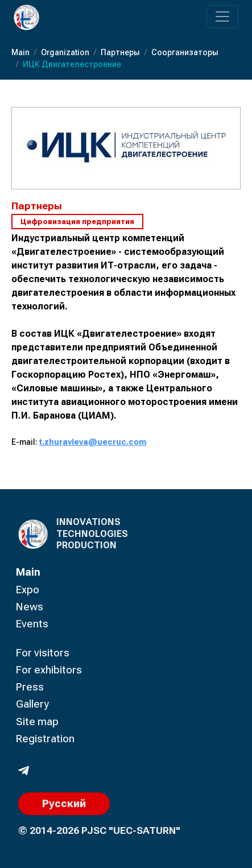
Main (28, 572)
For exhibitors (49, 670)
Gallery (32, 704)
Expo (28, 590)
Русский (64, 803)
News (30, 607)
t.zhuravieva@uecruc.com (93, 442)
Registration (45, 739)
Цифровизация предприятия (77, 222)
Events (32, 624)
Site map (37, 722)
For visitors (43, 653)
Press (30, 687)
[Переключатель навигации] (222, 16)
